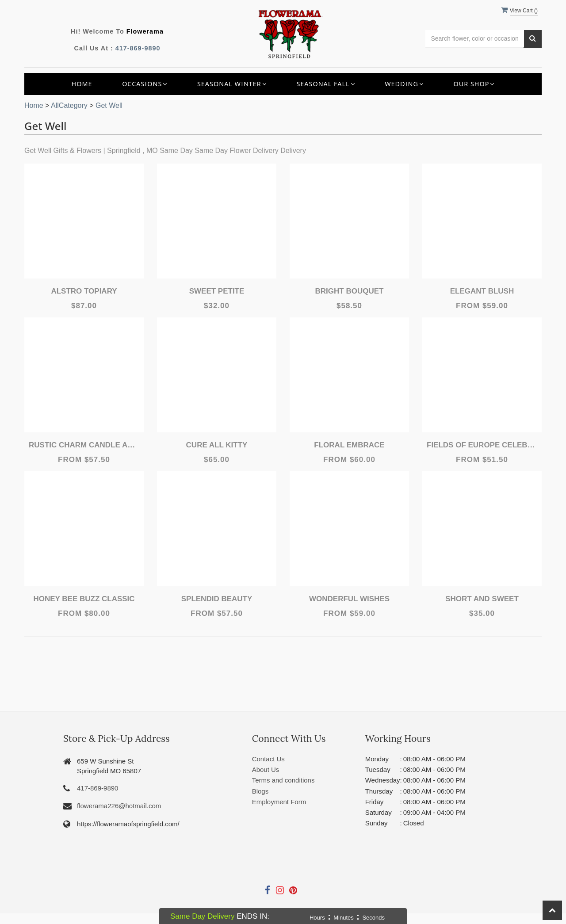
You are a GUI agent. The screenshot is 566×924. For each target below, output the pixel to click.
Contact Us (268, 759)
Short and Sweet (482, 599)
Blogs (260, 791)
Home (82, 84)
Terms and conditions (283, 780)
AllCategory (69, 105)
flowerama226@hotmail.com (119, 806)
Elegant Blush (482, 291)
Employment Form (279, 802)
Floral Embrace (349, 445)
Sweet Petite (217, 291)
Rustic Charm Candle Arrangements (84, 445)
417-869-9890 (138, 48)
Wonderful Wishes (349, 599)
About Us (266, 769)
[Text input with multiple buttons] (475, 39)
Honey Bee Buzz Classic (84, 599)
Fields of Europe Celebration (482, 445)
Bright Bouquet (350, 291)
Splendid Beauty (217, 599)
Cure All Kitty (217, 445)
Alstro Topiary (84, 291)
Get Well (109, 105)
